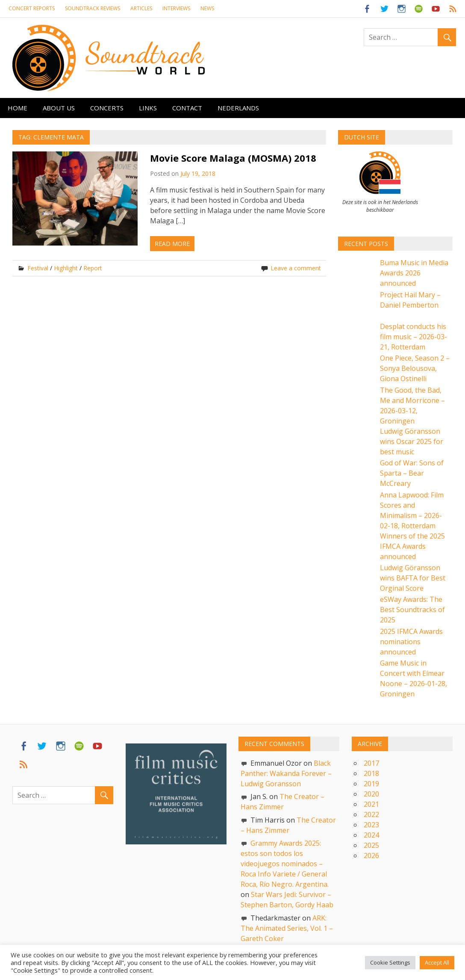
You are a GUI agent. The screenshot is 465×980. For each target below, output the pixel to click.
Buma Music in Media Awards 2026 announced (414, 273)
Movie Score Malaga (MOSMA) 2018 (233, 158)
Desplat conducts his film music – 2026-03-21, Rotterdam (413, 337)
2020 (371, 794)
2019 (371, 784)
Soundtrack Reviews (93, 8)
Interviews (176, 8)
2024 (371, 835)
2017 (371, 763)
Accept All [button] (437, 962)
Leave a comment (296, 268)
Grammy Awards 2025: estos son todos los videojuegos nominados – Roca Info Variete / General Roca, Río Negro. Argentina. (285, 864)
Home (18, 108)
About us (59, 108)
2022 (371, 814)
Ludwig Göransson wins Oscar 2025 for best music (412, 441)
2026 (371, 856)
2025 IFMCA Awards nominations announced (411, 642)
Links (148, 108)
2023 (371, 825)
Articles (141, 8)
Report (93, 268)
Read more (172, 244)
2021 (371, 804)
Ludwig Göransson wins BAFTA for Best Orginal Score (413, 578)
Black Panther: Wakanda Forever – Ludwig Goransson (286, 773)
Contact (187, 108)
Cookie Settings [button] (390, 962)
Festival (38, 268)
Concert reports (32, 8)
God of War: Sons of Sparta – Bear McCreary (412, 473)
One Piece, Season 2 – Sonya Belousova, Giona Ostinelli (415, 368)
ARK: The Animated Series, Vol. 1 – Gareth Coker (287, 928)
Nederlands (238, 108)
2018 (371, 773)
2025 (371, 845)
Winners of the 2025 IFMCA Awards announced (412, 546)
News (207, 8)
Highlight (66, 268)
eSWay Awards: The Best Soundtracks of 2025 (412, 610)
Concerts (107, 108)
